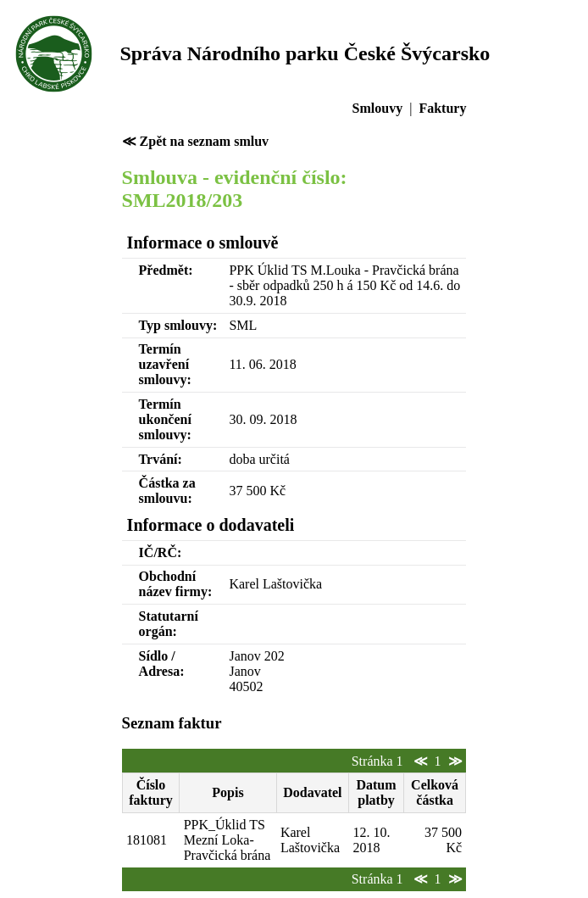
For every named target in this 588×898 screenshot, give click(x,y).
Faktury (442, 108)
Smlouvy (378, 108)
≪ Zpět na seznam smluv (195, 141)
